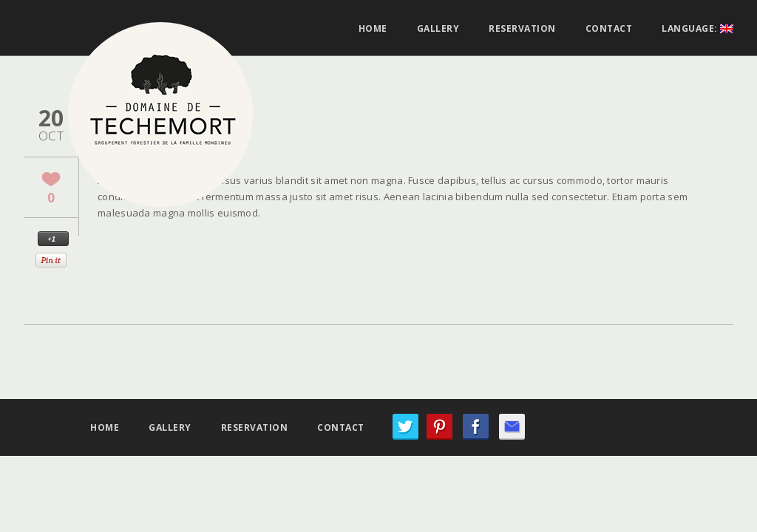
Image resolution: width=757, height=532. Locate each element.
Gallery (438, 29)
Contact (609, 29)
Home (373, 29)
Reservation (522, 29)
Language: (697, 29)
